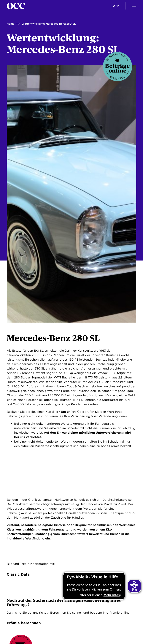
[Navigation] (134, 6)
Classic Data (18, 574)
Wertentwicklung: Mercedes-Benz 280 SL (49, 24)
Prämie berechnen (24, 623)
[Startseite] (16, 6)
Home (11, 24)
